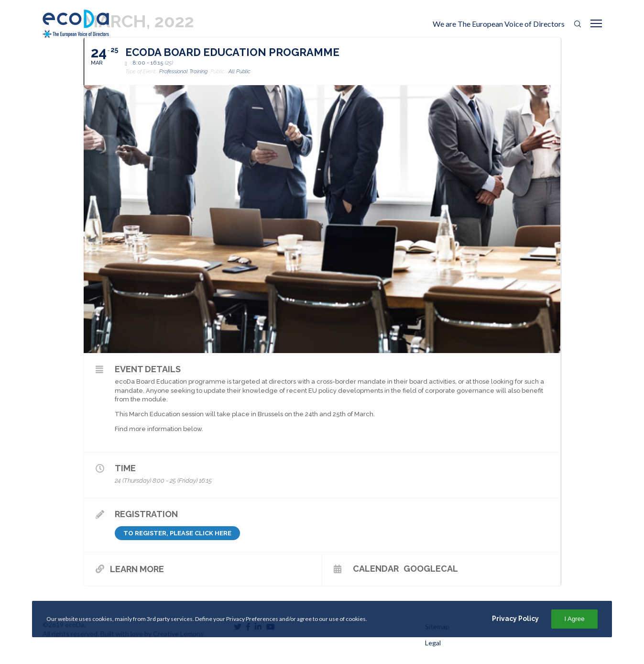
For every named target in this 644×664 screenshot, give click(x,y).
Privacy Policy (515, 619)
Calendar (376, 568)
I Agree (574, 619)
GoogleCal (431, 568)
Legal (433, 643)
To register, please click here (177, 533)
